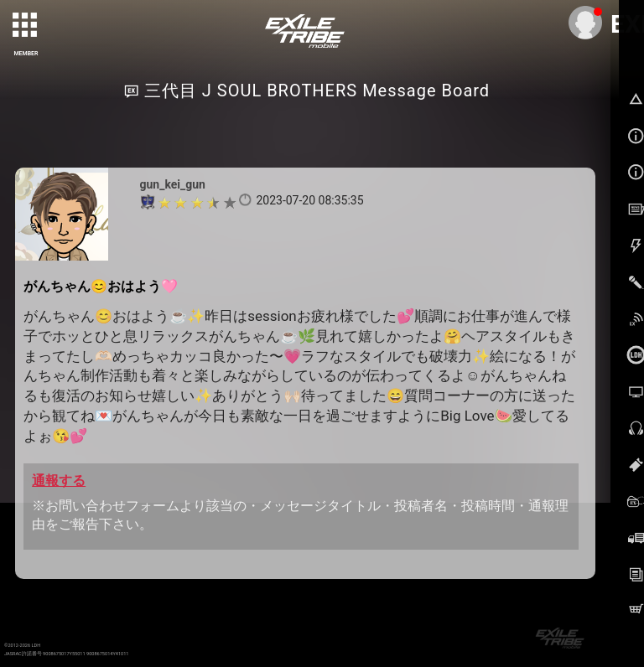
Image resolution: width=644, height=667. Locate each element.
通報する (59, 481)
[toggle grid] (26, 26)
